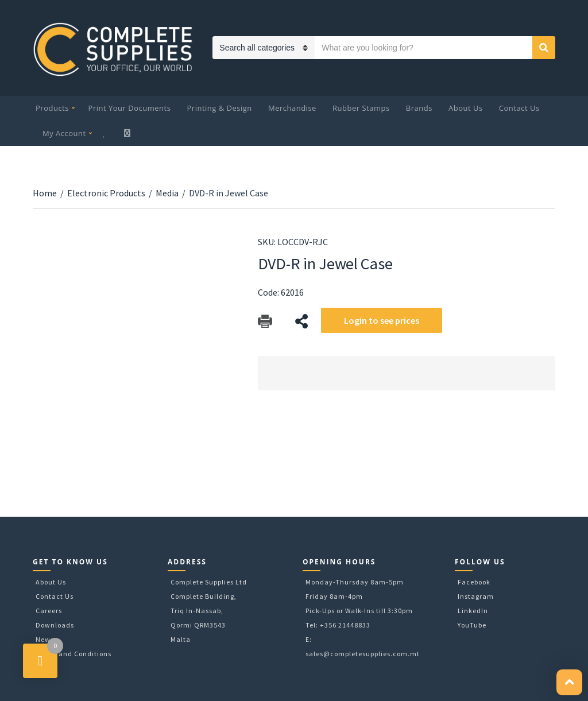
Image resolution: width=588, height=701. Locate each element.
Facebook (474, 582)
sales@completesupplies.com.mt (363, 654)
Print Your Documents (130, 108)
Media (167, 193)
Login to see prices (382, 320)
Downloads (55, 625)
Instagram (476, 596)
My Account (64, 133)
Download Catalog (265, 321)
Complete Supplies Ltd (209, 582)
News (45, 639)
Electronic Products (106, 193)
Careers (49, 611)
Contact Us (519, 108)
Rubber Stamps (361, 108)
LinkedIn (473, 611)
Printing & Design (220, 108)
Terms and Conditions (73, 654)
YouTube (472, 625)
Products (52, 108)
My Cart (128, 133)
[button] (569, 682)
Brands (419, 108)
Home (45, 193)
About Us (466, 108)
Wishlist (105, 133)
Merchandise (292, 108)
